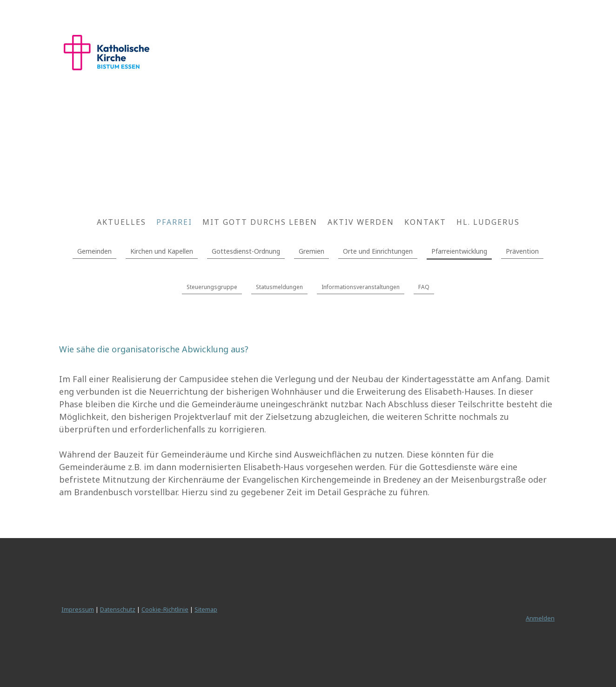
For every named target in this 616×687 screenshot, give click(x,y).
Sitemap (206, 609)
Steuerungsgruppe (212, 287)
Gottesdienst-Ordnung (246, 251)
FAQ (424, 287)
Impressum (78, 609)
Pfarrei (174, 222)
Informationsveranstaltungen (361, 287)
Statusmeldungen (279, 287)
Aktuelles (121, 222)
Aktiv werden (361, 222)
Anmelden (540, 618)
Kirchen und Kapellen (162, 251)
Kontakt (425, 222)
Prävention (522, 251)
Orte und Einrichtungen (378, 251)
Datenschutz (118, 609)
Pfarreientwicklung (459, 251)
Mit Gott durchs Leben (260, 222)
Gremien (311, 251)
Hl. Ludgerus (488, 222)
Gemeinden (94, 251)
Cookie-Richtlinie (165, 609)
